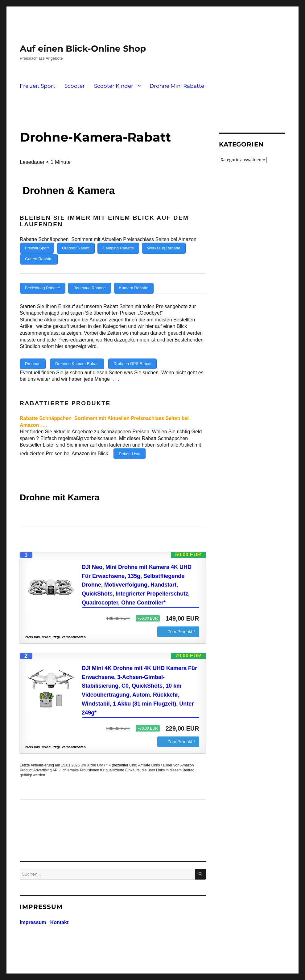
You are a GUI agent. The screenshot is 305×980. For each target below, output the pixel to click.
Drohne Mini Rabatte (177, 86)
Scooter (75, 86)
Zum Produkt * (181, 624)
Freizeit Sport (37, 86)
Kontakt (60, 915)
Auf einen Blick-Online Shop (83, 49)
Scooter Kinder (114, 86)
